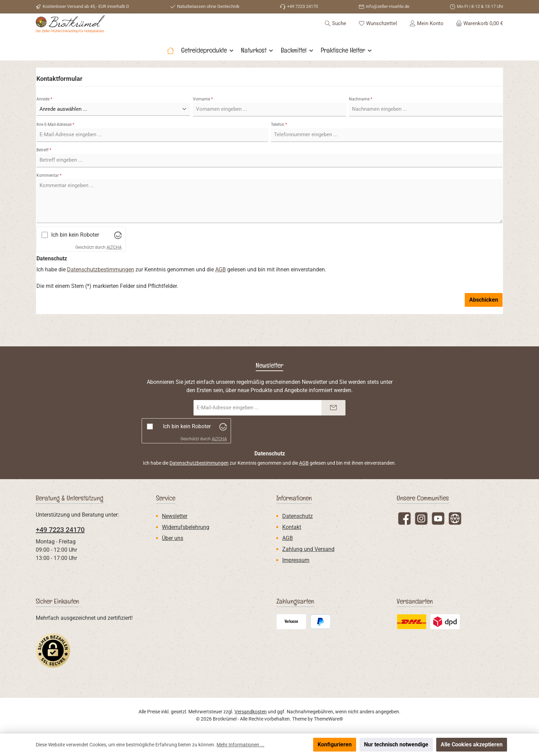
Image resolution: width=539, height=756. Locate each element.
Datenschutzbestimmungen (101, 288)
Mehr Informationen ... (240, 745)
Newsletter (175, 516)
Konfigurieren (335, 744)
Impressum (296, 560)
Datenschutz (298, 516)
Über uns (173, 538)
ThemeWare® (328, 719)
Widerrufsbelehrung (186, 527)
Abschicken (484, 318)
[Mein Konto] (426, 32)
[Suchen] (335, 32)
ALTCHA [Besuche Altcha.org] (114, 266)
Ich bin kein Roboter (75, 253)
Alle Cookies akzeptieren (472, 744)
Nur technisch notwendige (396, 744)
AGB (221, 288)
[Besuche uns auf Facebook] (404, 519)
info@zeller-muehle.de (388, 6)
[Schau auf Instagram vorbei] (421, 519)
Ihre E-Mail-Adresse (55, 143)
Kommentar (49, 194)
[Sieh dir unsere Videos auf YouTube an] (438, 519)
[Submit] (333, 408)
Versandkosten (251, 712)
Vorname (203, 117)
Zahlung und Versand (308, 549)
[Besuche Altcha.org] (118, 253)
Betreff (44, 168)
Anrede (44, 117)
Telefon (279, 143)
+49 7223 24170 (60, 530)
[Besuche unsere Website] (455, 519)
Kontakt (292, 527)
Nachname (361, 117)
